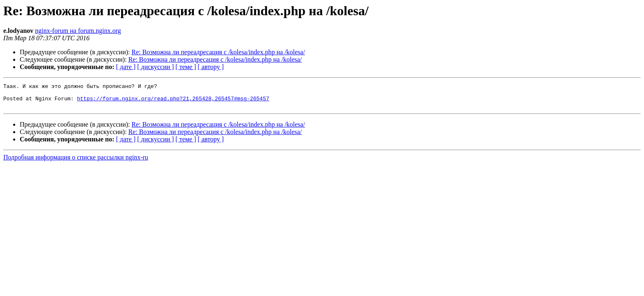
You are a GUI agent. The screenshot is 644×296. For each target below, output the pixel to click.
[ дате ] (126, 67)
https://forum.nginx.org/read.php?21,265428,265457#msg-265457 (173, 102)
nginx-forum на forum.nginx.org (78, 31)
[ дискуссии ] (155, 67)
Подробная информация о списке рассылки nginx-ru (76, 162)
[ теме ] (186, 67)
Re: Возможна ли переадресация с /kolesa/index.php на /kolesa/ (218, 52)
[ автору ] (210, 67)
